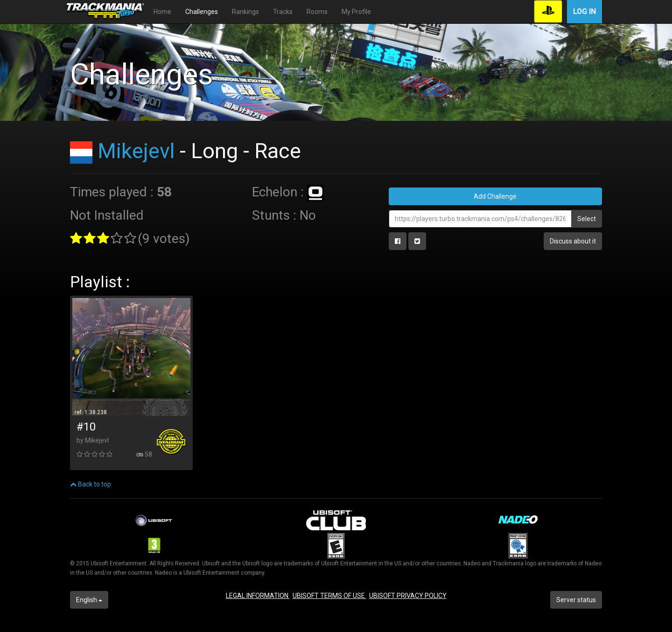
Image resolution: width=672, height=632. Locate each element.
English (89, 600)
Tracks (283, 12)
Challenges (202, 12)
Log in (584, 11)
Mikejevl (136, 151)
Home (162, 12)
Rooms (317, 12)
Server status (576, 600)
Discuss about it (573, 241)
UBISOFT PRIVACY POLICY (408, 596)
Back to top (91, 484)
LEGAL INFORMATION (258, 596)
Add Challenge (495, 196)
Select (587, 219)
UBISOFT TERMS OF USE (329, 596)
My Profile (356, 12)
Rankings (245, 12)
